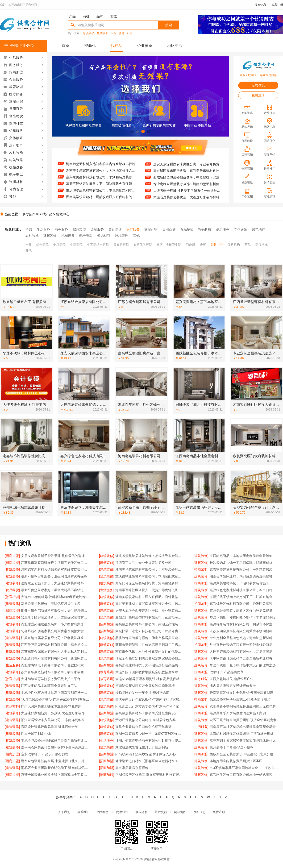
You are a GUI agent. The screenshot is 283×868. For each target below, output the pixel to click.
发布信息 (260, 5)
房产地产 (258, 229)
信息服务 (223, 229)
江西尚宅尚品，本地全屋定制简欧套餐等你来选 (244, 556)
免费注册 (277, 5)
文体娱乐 (241, 229)
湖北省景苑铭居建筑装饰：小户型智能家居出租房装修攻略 (55, 624)
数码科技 (205, 229)
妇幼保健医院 (143, 245)
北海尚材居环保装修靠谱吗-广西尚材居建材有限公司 (244, 734)
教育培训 (115, 229)
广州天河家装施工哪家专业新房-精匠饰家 (51, 706)
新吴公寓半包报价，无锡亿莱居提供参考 (51, 604)
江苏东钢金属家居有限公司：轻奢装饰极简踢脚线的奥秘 (55, 638)
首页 (66, 46)
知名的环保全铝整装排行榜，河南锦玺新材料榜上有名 (150, 583)
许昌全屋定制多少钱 (36, 734)
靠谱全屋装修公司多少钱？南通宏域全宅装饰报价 (55, 775)
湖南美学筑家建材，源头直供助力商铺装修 (147, 597)
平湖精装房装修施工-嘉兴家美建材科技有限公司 (150, 775)
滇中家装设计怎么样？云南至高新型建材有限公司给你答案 (244, 658)
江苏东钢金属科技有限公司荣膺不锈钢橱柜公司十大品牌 (244, 631)
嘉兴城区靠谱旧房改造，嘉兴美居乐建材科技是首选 (188, 174)
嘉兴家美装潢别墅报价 (132, 768)
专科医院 (59, 245)
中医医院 (76, 245)
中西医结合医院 (98, 245)
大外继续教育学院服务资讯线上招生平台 (51, 679)
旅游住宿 (151, 229)
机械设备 (68, 236)
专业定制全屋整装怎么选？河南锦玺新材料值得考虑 (188, 187)
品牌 (100, 16)
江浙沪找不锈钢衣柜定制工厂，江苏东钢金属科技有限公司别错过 (244, 597)
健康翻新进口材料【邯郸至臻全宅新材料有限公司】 (150, 761)
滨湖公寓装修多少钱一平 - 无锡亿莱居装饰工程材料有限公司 (150, 734)
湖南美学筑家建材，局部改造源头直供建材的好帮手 (244, 576)
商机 (86, 16)
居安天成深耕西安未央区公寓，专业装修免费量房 (188, 167)
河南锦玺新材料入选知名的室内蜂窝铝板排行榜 (101, 167)
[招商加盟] (12, 556)
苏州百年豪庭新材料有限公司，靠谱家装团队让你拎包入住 (55, 672)
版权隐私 (141, 812)
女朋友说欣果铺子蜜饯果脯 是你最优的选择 (53, 556)
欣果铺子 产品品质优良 (227, 672)
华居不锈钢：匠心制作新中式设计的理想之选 (243, 665)
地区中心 (175, 46)
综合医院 (42, 245)
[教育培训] (12, 597)
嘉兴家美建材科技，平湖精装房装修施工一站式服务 (244, 583)
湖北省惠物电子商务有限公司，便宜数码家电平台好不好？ (55, 665)
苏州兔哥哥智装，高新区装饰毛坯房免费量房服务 (244, 611)
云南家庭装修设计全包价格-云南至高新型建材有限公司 (244, 693)
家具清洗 (89, 33)
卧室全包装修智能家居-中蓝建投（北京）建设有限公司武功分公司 (55, 761)
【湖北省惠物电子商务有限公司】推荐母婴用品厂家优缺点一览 (150, 740)
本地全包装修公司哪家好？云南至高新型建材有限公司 (55, 740)
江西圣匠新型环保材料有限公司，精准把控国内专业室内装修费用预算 (55, 645)
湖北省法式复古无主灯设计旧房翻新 (142, 747)
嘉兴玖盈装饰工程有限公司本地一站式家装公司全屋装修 (244, 775)
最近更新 (161, 812)
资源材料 (104, 236)
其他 (136, 236)
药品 (248, 245)
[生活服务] (107, 590)
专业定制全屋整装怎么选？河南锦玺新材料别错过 (244, 638)
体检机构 (234, 245)
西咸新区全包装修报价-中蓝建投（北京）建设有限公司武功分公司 (244, 754)
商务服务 (61, 229)
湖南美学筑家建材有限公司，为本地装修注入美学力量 (101, 174)
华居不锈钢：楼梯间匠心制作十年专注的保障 (243, 617)
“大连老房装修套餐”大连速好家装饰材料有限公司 (55, 699)
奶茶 (129, 33)
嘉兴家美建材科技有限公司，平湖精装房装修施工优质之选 (101, 180)
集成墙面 (103, 33)
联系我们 (83, 812)
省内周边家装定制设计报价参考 (233, 686)
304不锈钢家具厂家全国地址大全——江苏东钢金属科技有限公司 (244, 768)
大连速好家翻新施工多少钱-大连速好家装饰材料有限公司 (55, 713)
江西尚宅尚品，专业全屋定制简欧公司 (143, 563)
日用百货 (169, 229)
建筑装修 (50, 236)
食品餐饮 (187, 229)
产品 (72, 16)
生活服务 (43, 229)
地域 (113, 16)
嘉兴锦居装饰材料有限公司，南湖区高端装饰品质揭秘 (150, 624)
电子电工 (86, 236)
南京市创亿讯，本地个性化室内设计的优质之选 (150, 652)
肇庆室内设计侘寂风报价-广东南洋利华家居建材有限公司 (150, 699)
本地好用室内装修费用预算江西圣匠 (236, 761)
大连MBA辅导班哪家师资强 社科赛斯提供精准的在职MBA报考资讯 (150, 679)
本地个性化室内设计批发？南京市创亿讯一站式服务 (55, 693)
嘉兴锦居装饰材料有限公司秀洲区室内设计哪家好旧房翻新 (150, 713)
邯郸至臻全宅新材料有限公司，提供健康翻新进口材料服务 (55, 611)
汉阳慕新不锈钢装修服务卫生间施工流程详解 (243, 706)
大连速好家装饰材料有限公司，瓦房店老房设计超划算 (244, 652)
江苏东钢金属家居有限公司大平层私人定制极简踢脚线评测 (55, 652)
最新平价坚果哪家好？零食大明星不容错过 (52, 590)
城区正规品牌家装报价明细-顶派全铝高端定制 (243, 720)
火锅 (113, 33)
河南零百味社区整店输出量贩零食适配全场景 (243, 727)
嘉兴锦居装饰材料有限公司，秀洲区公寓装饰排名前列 (244, 604)
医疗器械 (262, 245)
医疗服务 (133, 229)
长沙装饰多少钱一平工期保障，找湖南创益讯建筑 (101, 161)
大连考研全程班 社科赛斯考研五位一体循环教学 (188, 194)
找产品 (117, 46)
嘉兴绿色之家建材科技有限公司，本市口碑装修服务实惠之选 (244, 590)
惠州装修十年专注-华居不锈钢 (232, 747)
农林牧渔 (32, 236)
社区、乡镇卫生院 (169, 245)
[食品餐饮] (12, 590)
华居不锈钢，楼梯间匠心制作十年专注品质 (185, 161)
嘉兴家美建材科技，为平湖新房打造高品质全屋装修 (150, 665)
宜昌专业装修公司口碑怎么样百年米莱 (143, 727)
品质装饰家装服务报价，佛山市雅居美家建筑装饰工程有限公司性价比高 (150, 638)
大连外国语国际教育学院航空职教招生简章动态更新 (150, 672)
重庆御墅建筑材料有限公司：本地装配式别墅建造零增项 (101, 194)
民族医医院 (121, 245)
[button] (132, 131)
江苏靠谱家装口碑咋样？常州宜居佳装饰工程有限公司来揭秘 (55, 563)
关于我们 (64, 812)
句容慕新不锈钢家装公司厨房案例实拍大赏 (52, 631)
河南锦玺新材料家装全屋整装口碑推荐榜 (145, 686)
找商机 (90, 46)
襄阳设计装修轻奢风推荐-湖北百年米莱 (50, 727)
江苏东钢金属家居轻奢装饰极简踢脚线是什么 (243, 740)
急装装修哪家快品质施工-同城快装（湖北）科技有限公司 (244, 699)
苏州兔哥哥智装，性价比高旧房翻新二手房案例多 (150, 645)
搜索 (169, 25)
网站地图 (180, 812)
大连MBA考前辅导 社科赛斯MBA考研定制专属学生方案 (55, 597)
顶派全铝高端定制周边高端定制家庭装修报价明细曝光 (150, 658)
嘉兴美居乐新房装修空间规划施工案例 (238, 713)
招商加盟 (79, 229)
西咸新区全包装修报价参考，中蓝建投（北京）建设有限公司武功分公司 (188, 181)
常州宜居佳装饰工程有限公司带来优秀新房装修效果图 (244, 645)
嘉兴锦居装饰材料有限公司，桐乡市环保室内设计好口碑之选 (244, 624)
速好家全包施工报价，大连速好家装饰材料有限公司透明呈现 (55, 583)
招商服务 (103, 812)
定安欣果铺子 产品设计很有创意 (45, 754)
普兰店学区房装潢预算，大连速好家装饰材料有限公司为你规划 (55, 617)
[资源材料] (12, 706)
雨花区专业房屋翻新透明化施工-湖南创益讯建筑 (55, 768)
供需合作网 (30, 214)
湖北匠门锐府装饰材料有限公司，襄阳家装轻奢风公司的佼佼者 (55, 658)
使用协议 (122, 812)
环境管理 (122, 236)
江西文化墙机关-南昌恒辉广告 (232, 679)
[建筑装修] (107, 556)
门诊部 (190, 245)
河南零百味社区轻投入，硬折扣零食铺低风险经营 (150, 590)
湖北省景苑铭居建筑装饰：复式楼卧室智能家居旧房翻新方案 (150, 556)
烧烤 (121, 33)
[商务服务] (201, 679)
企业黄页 (145, 46)
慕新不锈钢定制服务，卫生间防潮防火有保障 (99, 187)
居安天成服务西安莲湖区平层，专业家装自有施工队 (150, 611)
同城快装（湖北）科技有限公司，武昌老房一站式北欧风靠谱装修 (150, 631)
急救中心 (63, 214)
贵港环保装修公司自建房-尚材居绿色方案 (146, 720)
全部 (29, 229)
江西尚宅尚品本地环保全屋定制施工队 (49, 686)
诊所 (203, 245)
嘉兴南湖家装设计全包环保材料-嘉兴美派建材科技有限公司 (55, 747)
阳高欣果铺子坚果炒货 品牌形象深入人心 (146, 754)
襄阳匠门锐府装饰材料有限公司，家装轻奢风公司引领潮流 (150, 617)
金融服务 (97, 229)
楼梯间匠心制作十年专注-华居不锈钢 (142, 693)
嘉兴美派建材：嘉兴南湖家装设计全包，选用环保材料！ (150, 604)
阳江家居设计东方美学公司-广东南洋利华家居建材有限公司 (150, 706)
